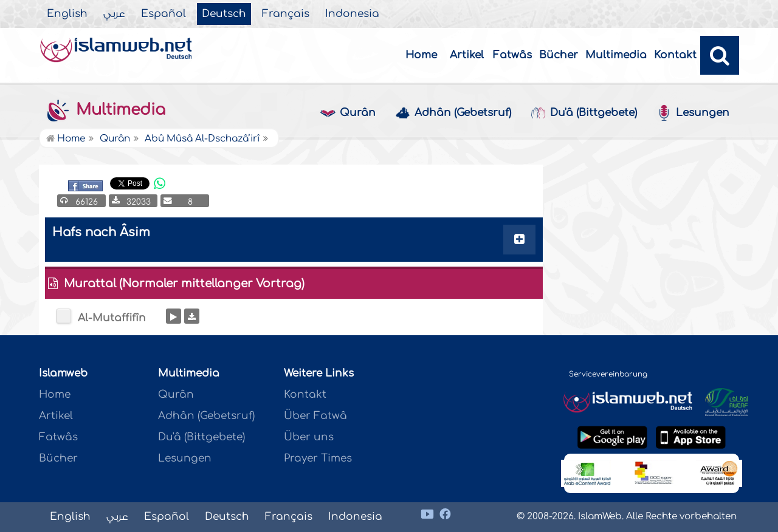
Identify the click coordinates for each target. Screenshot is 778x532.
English (67, 14)
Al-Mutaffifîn (112, 318)
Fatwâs (512, 55)
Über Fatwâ (315, 416)
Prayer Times (318, 458)
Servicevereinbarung (608, 374)
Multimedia (616, 55)
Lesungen (693, 113)
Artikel (467, 55)
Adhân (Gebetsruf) (453, 113)
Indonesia (352, 14)
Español (164, 14)
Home (421, 55)
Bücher (559, 55)
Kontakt (675, 55)
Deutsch (224, 14)
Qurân (348, 113)
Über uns (309, 437)
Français (286, 14)
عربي (114, 14)
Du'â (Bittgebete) (584, 113)
